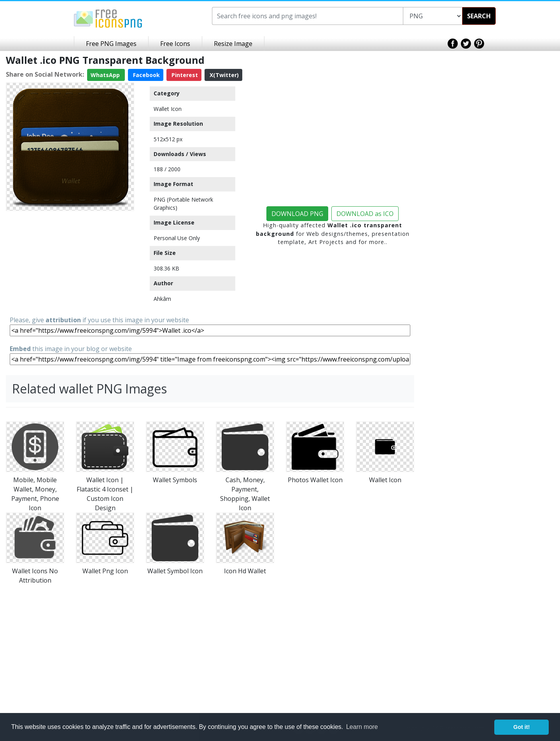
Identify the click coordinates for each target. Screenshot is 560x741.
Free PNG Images (111, 44)
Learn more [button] (362, 727)
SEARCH (479, 16)
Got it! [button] (521, 727)
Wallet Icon (168, 109)
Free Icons (175, 44)
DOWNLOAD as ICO (365, 214)
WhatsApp (106, 75)
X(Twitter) (223, 75)
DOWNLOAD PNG (297, 214)
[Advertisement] (70, 263)
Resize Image (233, 44)
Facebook (146, 75)
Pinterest (184, 75)
